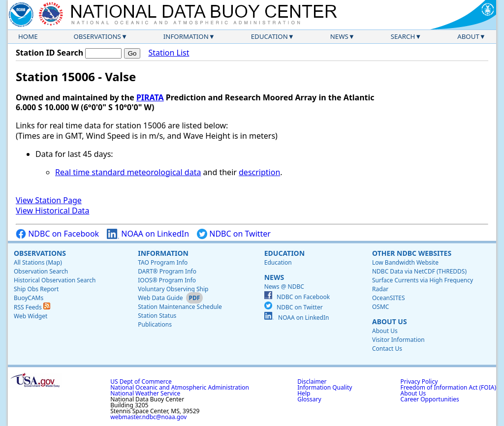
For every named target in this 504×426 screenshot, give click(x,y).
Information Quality (325, 387)
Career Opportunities (430, 399)
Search (403, 36)
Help (304, 393)
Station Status (157, 316)
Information (186, 36)
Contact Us (387, 349)
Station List (169, 53)
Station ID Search (49, 53)
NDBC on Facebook (57, 234)
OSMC (380, 307)
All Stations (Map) (38, 262)
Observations (97, 36)
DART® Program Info (167, 271)
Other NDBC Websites (412, 253)
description (259, 172)
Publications (155, 324)
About (468, 36)
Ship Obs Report (36, 289)
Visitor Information (398, 340)
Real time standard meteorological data (128, 172)
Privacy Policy (419, 381)
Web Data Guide (160, 298)
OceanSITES (389, 298)
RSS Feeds (32, 307)
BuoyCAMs (29, 298)
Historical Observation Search (55, 280)
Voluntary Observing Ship (173, 289)
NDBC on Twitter (234, 234)
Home (28, 36)
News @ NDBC (284, 287)
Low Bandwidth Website (405, 262)
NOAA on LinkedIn (148, 234)
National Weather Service (145, 393)
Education (269, 36)
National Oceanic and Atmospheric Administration (180, 387)
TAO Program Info (163, 262)
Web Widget (31, 316)
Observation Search (41, 271)
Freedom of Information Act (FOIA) (448, 387)
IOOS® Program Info (167, 280)
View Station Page (49, 200)
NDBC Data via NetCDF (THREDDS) (419, 271)
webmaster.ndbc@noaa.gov (148, 417)
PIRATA (150, 97)
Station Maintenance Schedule (180, 307)
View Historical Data (52, 211)
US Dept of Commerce (141, 381)
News (339, 36)
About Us (390, 321)
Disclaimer (312, 381)
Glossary (309, 399)
